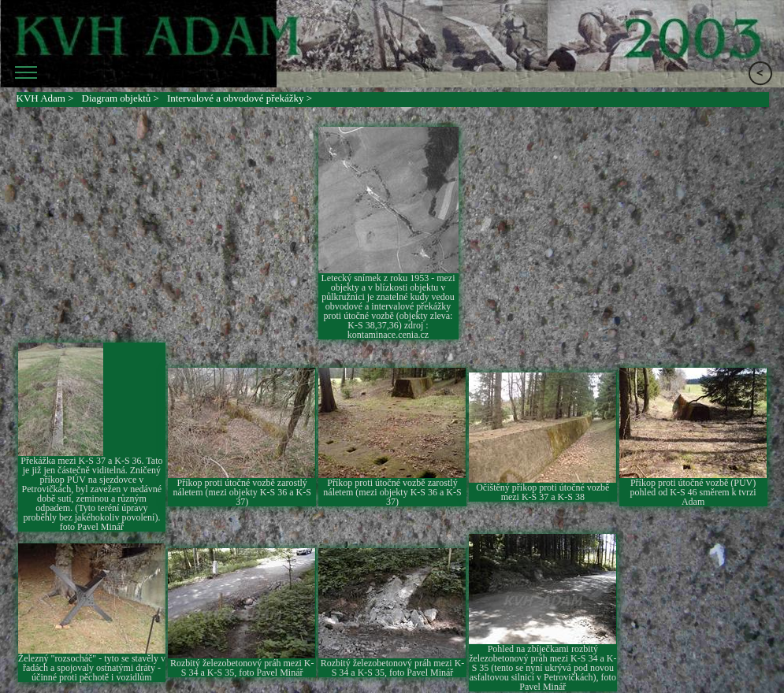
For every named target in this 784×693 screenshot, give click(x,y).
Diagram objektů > (121, 98)
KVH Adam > (45, 98)
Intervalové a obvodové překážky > (240, 98)
